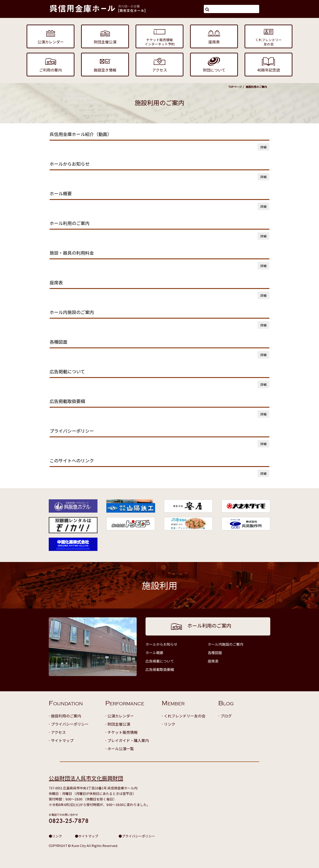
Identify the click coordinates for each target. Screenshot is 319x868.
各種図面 (215, 653)
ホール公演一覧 (121, 749)
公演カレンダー (121, 716)
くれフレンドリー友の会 (185, 716)
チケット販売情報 (123, 732)
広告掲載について (160, 661)
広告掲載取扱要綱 (160, 669)
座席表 (213, 661)
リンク (170, 724)
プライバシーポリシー (70, 724)
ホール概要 (154, 653)
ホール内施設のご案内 (226, 644)
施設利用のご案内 (66, 716)
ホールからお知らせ (161, 644)
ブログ (226, 716)
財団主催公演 (119, 724)
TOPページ (235, 87)
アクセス (58, 732)
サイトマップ (62, 740)
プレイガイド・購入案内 (128, 740)
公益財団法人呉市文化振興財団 (86, 778)
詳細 (263, 147)
